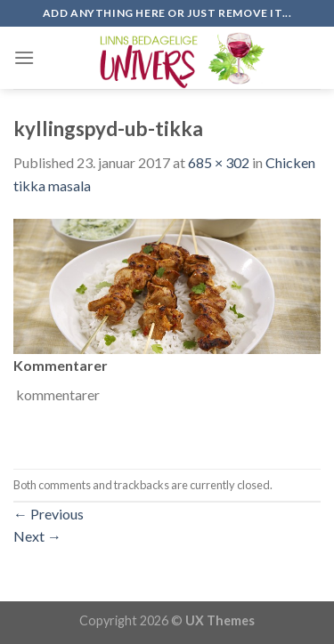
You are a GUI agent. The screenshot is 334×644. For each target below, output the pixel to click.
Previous (49, 514)
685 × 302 (219, 162)
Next (37, 536)
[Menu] (24, 57)
